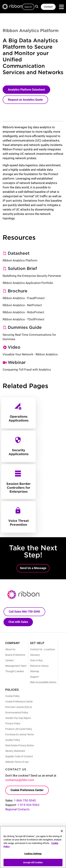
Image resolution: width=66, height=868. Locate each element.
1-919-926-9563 (28, 805)
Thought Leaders (15, 671)
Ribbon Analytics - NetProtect (22, 305)
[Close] (62, 831)
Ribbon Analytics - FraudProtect (24, 298)
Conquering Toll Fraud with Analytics (27, 370)
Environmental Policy (17, 713)
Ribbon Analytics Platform (20, 260)
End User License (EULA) (19, 707)
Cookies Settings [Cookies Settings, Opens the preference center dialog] (33, 854)
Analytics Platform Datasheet (26, 90)
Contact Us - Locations (43, 649)
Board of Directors (15, 655)
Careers (10, 660)
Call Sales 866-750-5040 (24, 612)
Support (34, 677)
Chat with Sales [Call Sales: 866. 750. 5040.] (18, 622)
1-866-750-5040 (25, 800)
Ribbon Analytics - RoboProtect (23, 312)
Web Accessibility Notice (43, 682)
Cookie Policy (12, 696)
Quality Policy (13, 740)
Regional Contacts (17, 809)
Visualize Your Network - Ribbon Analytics (30, 354)
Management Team (16, 666)
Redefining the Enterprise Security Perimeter (32, 276)
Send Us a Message (33, 568)
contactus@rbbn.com (20, 780)
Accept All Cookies (33, 863)
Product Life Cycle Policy (19, 729)
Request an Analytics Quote (25, 100)
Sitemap (35, 671)
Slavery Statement (15, 751)
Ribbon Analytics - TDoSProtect (23, 319)
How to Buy (36, 660)
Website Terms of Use (17, 762)
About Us (10, 649)
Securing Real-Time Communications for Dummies (29, 337)
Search (37, 6)
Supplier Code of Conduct (19, 756)
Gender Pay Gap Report (18, 718)
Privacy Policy (13, 723)
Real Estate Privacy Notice (20, 745)
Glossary (35, 655)
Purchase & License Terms (20, 734)
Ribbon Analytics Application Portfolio (28, 283)
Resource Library (39, 666)
